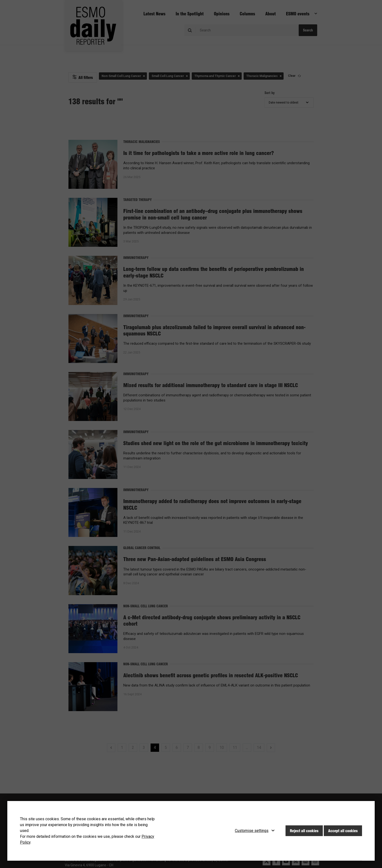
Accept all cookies (343, 831)
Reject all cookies (304, 831)
